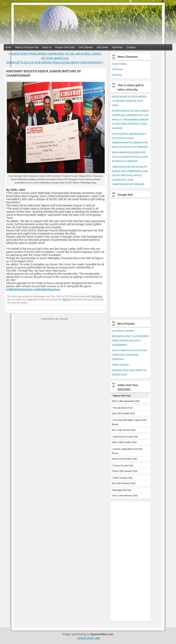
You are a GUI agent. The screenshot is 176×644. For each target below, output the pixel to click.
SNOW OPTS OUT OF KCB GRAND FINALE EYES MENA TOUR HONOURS (54, 62)
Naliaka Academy (120, 365)
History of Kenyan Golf (27, 47)
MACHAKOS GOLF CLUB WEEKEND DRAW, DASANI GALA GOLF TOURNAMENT (130, 341)
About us (47, 47)
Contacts (131, 47)
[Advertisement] (126, 257)
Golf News (117, 47)
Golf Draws (102, 47)
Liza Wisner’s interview (123, 331)
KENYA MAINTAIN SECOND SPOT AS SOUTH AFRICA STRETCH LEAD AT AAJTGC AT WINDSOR (130, 157)
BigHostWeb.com (102, 634)
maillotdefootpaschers (19, 289)
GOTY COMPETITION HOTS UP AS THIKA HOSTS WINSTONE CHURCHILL (130, 355)
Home (8, 47)
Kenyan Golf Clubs (65, 47)
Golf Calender (86, 47)
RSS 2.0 (67, 299)
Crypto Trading (119, 64)
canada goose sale (88, 638)
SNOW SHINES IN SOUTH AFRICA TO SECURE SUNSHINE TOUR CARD (129, 101)
